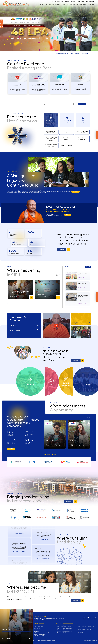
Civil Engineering (67, 132)
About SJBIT (38, 628)
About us (42, 5)
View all (88, 267)
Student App (67, 2)
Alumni (59, 2)
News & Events (74, 2)
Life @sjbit (79, 5)
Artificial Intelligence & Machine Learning (51, 132)
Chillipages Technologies (92, 641)
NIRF (62, 2)
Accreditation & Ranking (40, 634)
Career (87, 2)
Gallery (83, 2)
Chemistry (80, 631)
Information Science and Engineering (51, 145)
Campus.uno (16, 634)
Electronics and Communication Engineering (66, 630)
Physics (80, 634)
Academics (58, 5)
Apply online (16, 629)
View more (68, 215)
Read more (82, 104)
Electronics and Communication (82, 139)
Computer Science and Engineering (82, 132)
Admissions (65, 5)
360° (55, 2)
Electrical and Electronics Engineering (67, 139)
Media (79, 2)
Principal (37, 631)
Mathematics (81, 632)
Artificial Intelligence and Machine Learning (87, 625)
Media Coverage (24, 330)
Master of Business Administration (85, 629)
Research (72, 5)
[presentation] (87, 71)
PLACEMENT (92, 2)
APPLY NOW (62, 249)
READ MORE (76, 361)
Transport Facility (41, 104)
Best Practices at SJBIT (40, 636)
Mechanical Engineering (67, 145)
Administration (50, 5)
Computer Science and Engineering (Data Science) (51, 139)
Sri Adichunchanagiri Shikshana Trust (43, 625)
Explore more (75, 192)
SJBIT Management (39, 627)
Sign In (85, 5)
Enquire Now (97, 297)
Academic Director (39, 630)
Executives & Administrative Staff (42, 633)
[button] (94, 210)
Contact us (91, 5)
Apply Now (97, 135)
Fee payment (16, 638)
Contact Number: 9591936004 (86, 53)
